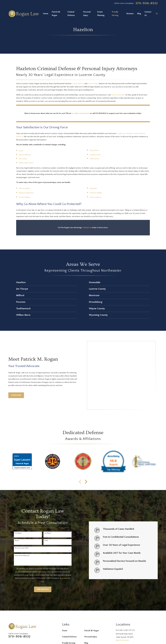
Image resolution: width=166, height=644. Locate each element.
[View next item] (86, 455)
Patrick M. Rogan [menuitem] (56, 14)
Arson (21, 151)
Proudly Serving (69, 616)
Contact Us (67, 622)
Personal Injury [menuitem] (87, 14)
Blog (86, 616)
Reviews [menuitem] (130, 14)
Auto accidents (24, 188)
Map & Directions (122, 613)
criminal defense (78, 84)
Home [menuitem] (46, 14)
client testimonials (118, 95)
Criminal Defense (69, 610)
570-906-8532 (147, 3)
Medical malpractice (26, 193)
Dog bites (93, 188)
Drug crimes (94, 150)
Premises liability (96, 193)
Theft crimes (94, 159)
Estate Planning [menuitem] (101, 14)
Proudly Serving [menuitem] (115, 14)
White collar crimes (26, 163)
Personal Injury (91, 610)
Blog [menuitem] (139, 14)
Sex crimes (23, 159)
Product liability (25, 197)
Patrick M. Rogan (92, 604)
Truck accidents (95, 197)
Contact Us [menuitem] (148, 14)
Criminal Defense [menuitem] (71, 14)
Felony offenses (25, 155)
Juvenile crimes (95, 155)
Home (65, 604)
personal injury (93, 84)
